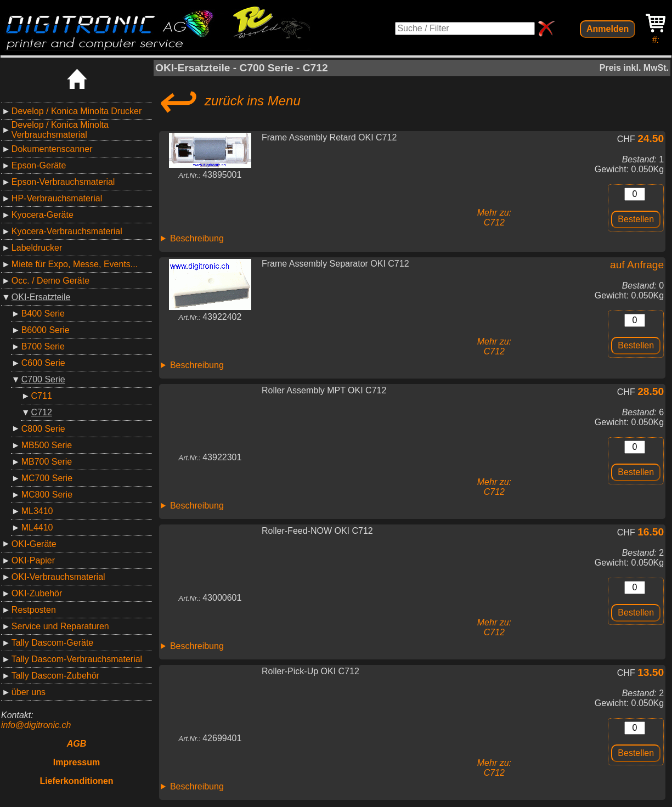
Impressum (77, 762)
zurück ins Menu (228, 101)
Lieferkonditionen (76, 781)
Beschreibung (197, 238)
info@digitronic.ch (36, 725)
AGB (77, 744)
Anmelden (608, 29)
